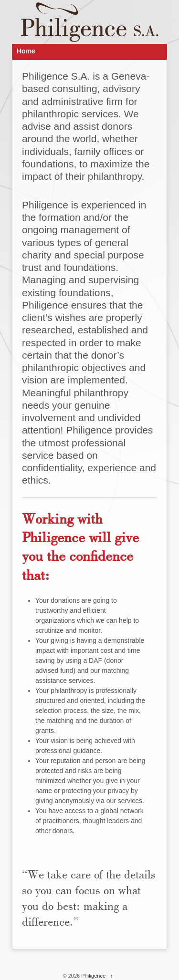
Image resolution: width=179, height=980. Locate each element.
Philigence (93, 976)
